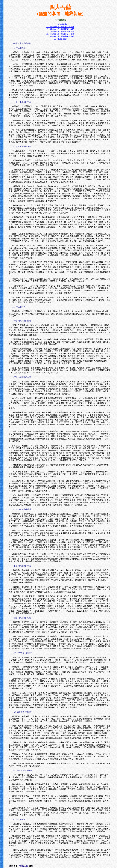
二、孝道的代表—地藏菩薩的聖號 (60, 27)
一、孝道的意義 (60, 24)
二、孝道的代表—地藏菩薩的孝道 (60, 34)
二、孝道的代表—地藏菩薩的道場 (60, 32)
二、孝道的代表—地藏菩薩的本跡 (60, 29)
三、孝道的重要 (60, 39)
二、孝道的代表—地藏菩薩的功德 (60, 36)
